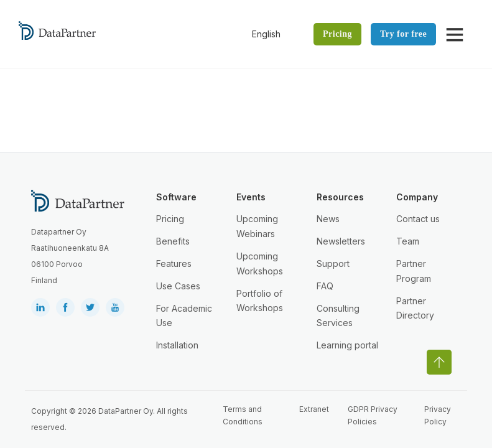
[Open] (455, 34)
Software (176, 197)
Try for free (403, 34)
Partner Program (414, 271)
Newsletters (341, 241)
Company (417, 197)
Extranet (314, 409)
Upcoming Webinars (257, 226)
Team (408, 241)
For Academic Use (184, 316)
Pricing (337, 34)
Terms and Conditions (243, 415)
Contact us (418, 219)
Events (251, 197)
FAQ (325, 286)
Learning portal (347, 345)
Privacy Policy (438, 415)
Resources (340, 197)
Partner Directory (415, 308)
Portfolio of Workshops (260, 301)
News (328, 219)
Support (333, 264)
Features (174, 264)
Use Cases (178, 286)
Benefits (173, 241)
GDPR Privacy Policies (373, 415)
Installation (177, 345)
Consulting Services (338, 316)
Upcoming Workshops (260, 264)
